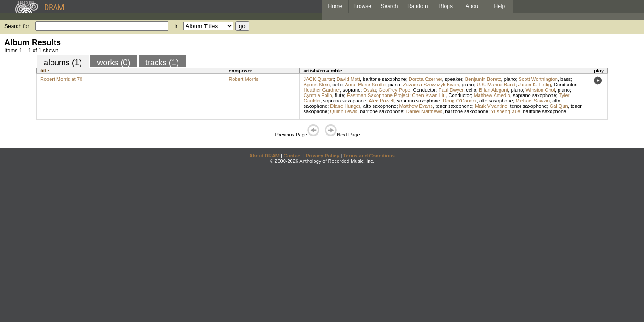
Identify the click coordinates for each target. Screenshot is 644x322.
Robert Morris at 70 (61, 79)
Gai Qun (559, 106)
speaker (454, 79)
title (45, 71)
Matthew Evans (416, 106)
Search (390, 6)
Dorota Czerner (426, 79)
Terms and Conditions (369, 156)
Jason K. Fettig (535, 85)
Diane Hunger (345, 106)
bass (566, 79)
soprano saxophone (535, 95)
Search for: (18, 26)
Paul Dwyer (451, 90)
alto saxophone (496, 101)
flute (340, 95)
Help (500, 6)
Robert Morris (244, 79)
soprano (352, 90)
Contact (293, 156)
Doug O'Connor (460, 101)
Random (417, 6)
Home (335, 6)
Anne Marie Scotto (365, 85)
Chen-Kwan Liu (429, 95)
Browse (362, 6)
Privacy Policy (323, 156)
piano (510, 79)
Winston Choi (540, 90)
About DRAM (264, 156)
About (472, 6)
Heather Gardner (322, 90)
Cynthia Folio (318, 95)
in (176, 26)
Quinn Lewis (344, 111)
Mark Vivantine (491, 106)
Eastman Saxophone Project (378, 95)
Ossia (369, 90)
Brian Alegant (494, 90)
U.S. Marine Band (496, 85)
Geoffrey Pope (395, 90)
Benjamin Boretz (483, 79)
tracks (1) (162, 63)
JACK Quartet (318, 79)
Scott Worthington (538, 79)
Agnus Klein (316, 85)
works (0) (114, 63)
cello (337, 85)
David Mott (348, 79)
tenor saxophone (454, 106)
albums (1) (63, 63)
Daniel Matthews (424, 111)
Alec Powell (382, 101)
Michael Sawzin (533, 101)
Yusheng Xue (506, 111)
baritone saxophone (384, 79)
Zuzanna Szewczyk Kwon (431, 85)
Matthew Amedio (492, 95)
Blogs (446, 6)
